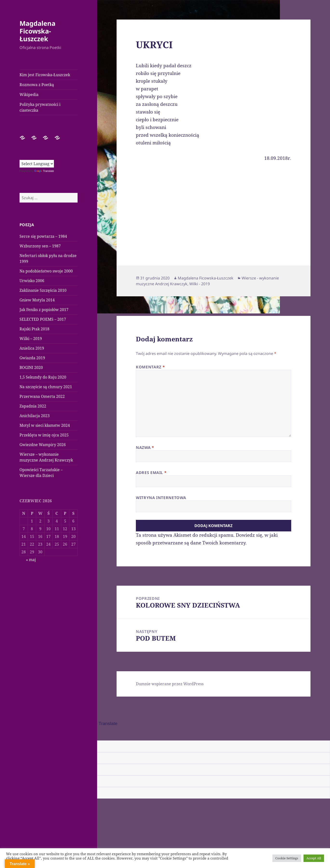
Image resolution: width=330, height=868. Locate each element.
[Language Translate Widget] (37, 164)
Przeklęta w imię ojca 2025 (44, 435)
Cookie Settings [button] (287, 858)
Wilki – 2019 (31, 339)
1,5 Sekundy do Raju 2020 (43, 377)
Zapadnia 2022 (33, 406)
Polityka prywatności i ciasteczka (40, 107)
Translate (44, 171)
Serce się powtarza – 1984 (43, 236)
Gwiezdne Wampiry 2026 (43, 445)
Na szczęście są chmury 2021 (46, 387)
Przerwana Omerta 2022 (42, 396)
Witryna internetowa (161, 498)
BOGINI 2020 (31, 367)
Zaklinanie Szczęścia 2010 (43, 290)
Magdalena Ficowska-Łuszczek (37, 31)
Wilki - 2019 (200, 284)
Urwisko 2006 (32, 281)
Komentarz (150, 367)
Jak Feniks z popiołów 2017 (44, 310)
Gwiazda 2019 (32, 358)
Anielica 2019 (32, 348)
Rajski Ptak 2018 (34, 329)
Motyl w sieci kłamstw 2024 (45, 425)
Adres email (151, 473)
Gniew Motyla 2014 (37, 300)
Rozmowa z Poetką (37, 85)
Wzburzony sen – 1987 (40, 246)
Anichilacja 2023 (35, 416)
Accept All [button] (314, 858)
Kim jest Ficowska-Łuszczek (45, 75)
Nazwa (145, 448)
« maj (31, 560)
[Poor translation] (31, 734)
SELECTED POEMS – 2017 (43, 319)
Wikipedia (29, 95)
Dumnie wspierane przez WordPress (170, 684)
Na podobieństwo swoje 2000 (46, 271)
